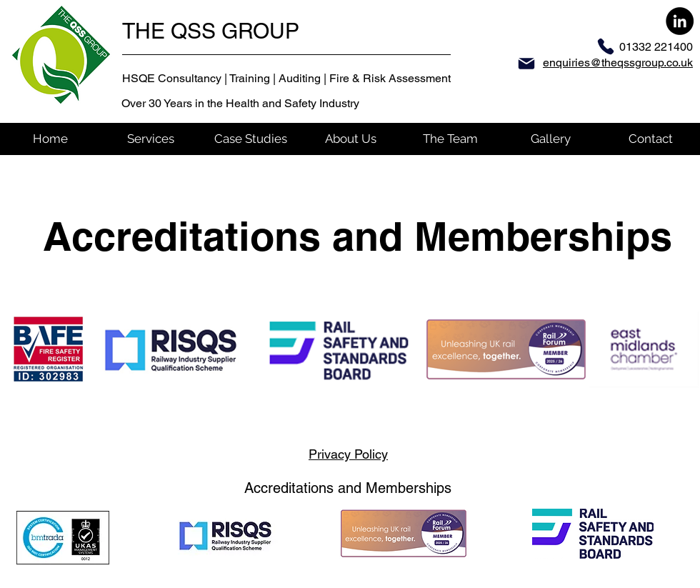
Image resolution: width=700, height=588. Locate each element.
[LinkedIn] (680, 21)
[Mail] (526, 64)
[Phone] (606, 46)
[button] (150, 139)
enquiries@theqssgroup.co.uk (618, 63)
